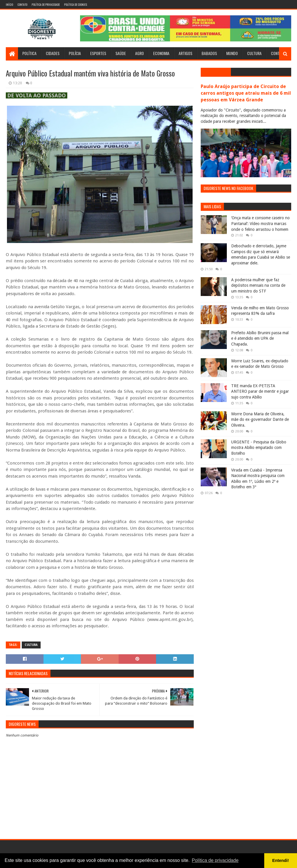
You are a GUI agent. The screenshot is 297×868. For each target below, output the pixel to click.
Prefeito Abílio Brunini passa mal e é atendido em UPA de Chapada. (260, 338)
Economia (161, 53)
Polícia (75, 53)
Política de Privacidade (46, 4)
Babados (209, 53)
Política (29, 53)
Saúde (121, 53)
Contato (22, 4)
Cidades (53, 53)
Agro (140, 53)
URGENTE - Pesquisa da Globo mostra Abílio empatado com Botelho (259, 448)
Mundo (232, 53)
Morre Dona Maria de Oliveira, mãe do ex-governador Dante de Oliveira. (260, 420)
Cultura (254, 53)
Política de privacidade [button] (215, 860)
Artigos (185, 53)
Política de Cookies (76, 4)
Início (9, 4)
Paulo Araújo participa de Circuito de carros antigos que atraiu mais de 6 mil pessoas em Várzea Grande (246, 93)
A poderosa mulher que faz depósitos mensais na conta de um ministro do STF (258, 285)
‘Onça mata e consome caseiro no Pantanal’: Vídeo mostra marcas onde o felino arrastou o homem (260, 223)
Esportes (98, 53)
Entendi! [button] (281, 860)
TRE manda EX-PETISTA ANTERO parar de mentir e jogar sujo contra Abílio (260, 391)
